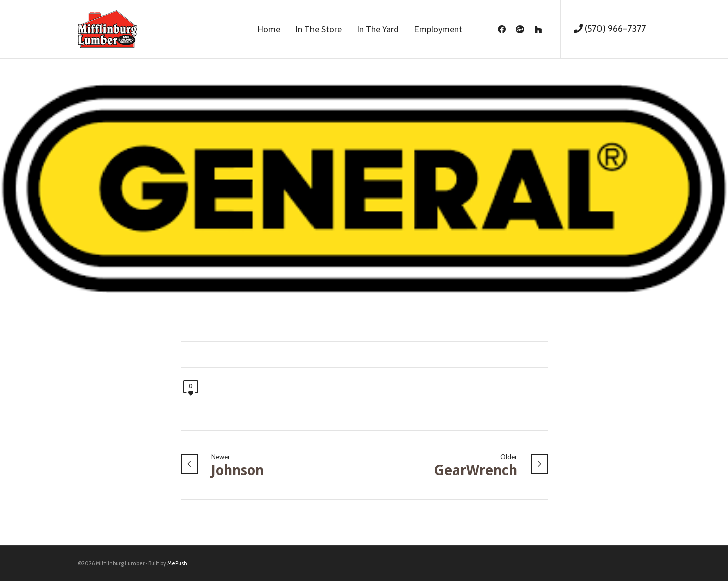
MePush (177, 563)
